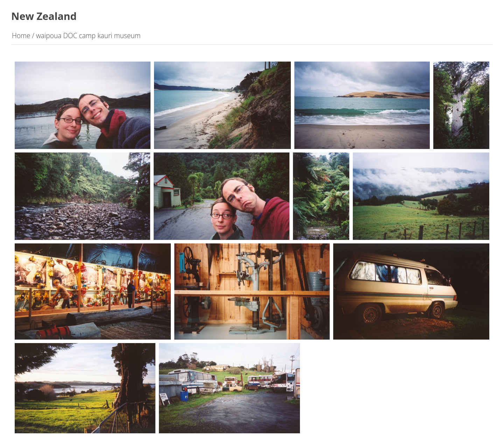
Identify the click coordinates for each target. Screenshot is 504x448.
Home (21, 35)
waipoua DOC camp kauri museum (88, 35)
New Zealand (44, 16)
